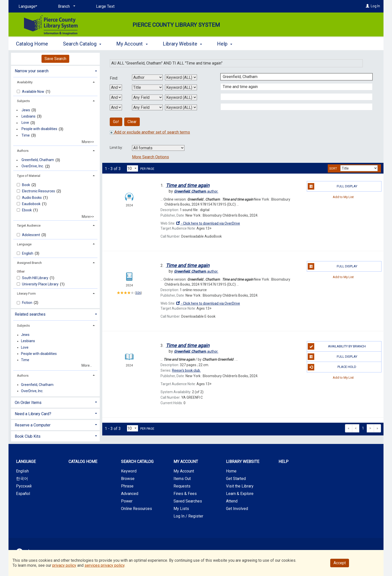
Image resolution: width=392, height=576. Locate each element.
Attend (232, 501)
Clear (132, 122)
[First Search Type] (181, 77)
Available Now (33, 92)
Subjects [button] (23, 101)
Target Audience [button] (29, 225)
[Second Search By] (147, 87)
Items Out (182, 479)
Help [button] (225, 44)
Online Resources (136, 509)
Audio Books (32, 198)
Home (231, 471)
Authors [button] (23, 151)
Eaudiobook (32, 204)
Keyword (129, 471)
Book (26, 185)
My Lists (181, 509)
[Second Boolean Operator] (116, 97)
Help (283, 462)
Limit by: (117, 148)
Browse (128, 479)
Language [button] (24, 244)
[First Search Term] (294, 77)
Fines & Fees (185, 494)
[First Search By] (147, 77)
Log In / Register (188, 516)
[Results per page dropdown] (132, 168)
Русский (24, 486)
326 (138, 293)
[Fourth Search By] (147, 107)
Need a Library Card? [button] (33, 414)
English (28, 253)
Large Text (105, 6)
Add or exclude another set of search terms (150, 132)
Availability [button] (25, 82)
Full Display (332, 186)
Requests (182, 486)
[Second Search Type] (181, 87)
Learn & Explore (240, 494)
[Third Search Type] (181, 97)
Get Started (236, 479)
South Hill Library (35, 278)
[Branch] (66, 7)
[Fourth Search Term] (294, 107)
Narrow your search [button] (32, 71)
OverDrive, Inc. (33, 166)
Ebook (27, 210)
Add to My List (343, 197)
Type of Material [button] (29, 176)
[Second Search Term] (294, 87)
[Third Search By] (147, 97)
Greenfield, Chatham (38, 160)
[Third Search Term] (294, 97)
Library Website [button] (182, 44)
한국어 (22, 479)
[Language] (27, 7)
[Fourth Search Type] (181, 107)
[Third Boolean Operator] (116, 107)
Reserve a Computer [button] (33, 425)
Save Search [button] (55, 59)
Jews (26, 110)
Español (23, 494)
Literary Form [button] (26, 294)
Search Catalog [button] (82, 44)
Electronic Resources (39, 191)
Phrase (127, 486)
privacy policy (64, 565)
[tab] (55, 70)
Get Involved (237, 509)
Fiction (27, 303)
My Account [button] (132, 44)
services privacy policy (104, 565)
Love (25, 123)
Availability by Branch (337, 346)
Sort (333, 169)
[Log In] (367, 6)
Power (127, 501)
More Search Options (150, 157)
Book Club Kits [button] (28, 436)
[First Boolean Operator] (116, 87)
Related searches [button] (30, 314)
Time (26, 135)
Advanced (130, 494)
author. (196, 191)
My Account (184, 471)
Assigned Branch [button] (29, 263)
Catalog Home (32, 44)
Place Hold (332, 367)
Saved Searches (188, 501)
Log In (375, 6)
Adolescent (31, 235)
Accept (340, 563)
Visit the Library (240, 486)
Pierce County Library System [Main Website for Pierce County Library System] (176, 25)
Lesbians (28, 116)
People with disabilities (39, 129)
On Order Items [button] (28, 403)
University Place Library (41, 284)
